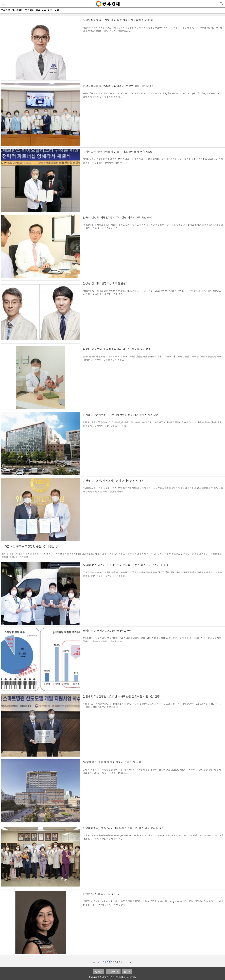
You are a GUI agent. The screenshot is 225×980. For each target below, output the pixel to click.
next (126, 962)
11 (104, 962)
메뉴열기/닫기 (3, 4)
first (94, 962)
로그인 (127, 972)
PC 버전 (98, 972)
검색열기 (221, 4)
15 (120, 962)
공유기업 (5, 10)
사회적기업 (17, 10)
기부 (38, 10)
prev (99, 962)
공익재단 (30, 10)
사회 (57, 10)
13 (112, 962)
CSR (44, 10)
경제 (50, 10)
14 (116, 962)
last (131, 962)
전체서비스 (113, 972)
